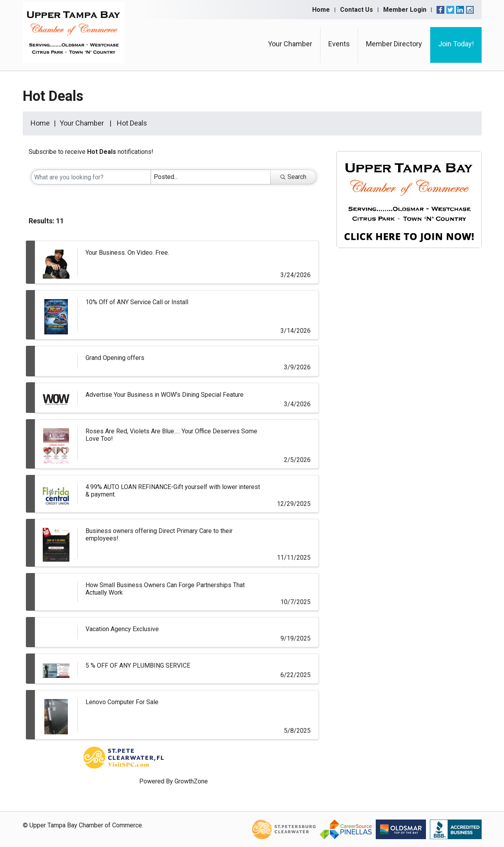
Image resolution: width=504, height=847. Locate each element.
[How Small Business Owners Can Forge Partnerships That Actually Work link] (56, 592)
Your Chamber (290, 44)
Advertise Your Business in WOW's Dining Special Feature (165, 395)
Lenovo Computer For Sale (122, 702)
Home (321, 10)
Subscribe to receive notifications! (91, 152)
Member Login (405, 10)
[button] (297, 223)
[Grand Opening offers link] (56, 361)
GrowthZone (191, 781)
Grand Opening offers (115, 358)
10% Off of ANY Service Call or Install (137, 302)
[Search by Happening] (211, 177)
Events (339, 44)
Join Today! (456, 44)
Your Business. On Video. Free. (127, 253)
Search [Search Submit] (293, 177)
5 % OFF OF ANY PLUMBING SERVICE (138, 665)
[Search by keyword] (91, 177)
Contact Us (357, 10)
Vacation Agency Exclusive (122, 629)
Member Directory (394, 44)
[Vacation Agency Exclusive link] (56, 632)
